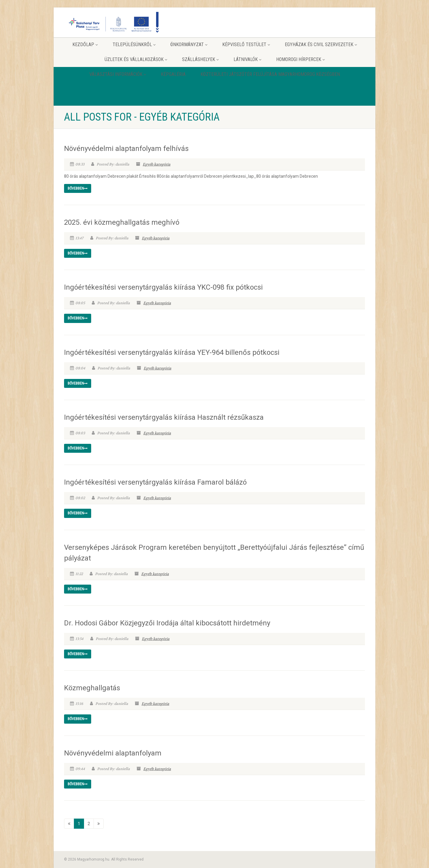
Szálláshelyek (200, 59)
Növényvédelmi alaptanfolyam (113, 753)
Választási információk (118, 74)
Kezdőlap (85, 45)
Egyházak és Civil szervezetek (321, 45)
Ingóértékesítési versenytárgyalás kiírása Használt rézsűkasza (164, 417)
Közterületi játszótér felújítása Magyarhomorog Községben (270, 74)
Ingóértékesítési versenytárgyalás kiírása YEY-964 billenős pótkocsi (172, 352)
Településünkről (134, 45)
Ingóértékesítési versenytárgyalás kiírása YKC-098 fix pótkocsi (163, 287)
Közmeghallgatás (92, 688)
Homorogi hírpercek (300, 59)
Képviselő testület (246, 45)
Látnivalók (247, 59)
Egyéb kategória (157, 164)
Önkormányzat (189, 45)
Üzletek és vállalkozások (136, 59)
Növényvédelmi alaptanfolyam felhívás (126, 149)
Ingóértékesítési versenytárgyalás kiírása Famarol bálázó (155, 482)
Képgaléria (173, 74)
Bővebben (78, 188)
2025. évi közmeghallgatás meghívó (122, 222)
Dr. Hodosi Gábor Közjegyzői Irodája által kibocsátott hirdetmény (167, 623)
